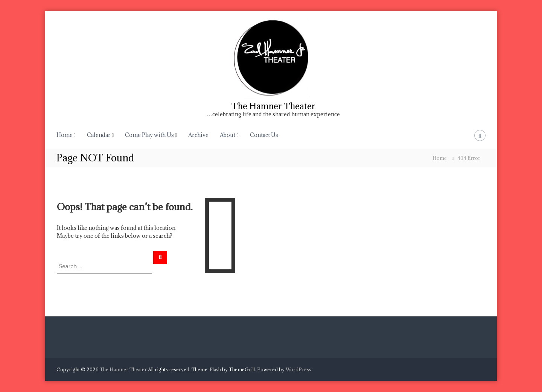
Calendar (99, 135)
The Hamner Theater (273, 106)
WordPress (298, 369)
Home (65, 135)
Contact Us (264, 135)
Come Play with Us (149, 135)
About (228, 135)
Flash (215, 369)
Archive (198, 135)
